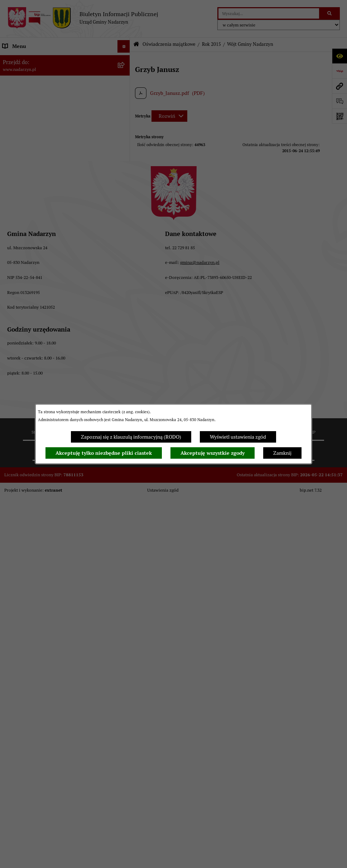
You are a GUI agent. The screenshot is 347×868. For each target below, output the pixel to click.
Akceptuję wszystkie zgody (213, 453)
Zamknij (282, 453)
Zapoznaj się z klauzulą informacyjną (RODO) (131, 437)
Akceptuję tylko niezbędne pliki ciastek (104, 453)
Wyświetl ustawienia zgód (238, 437)
